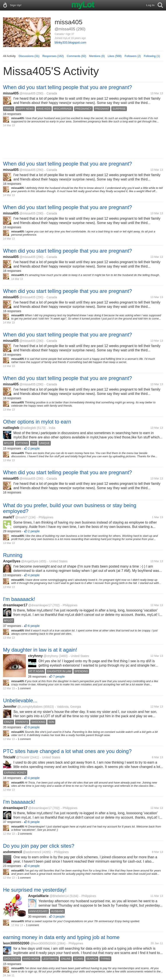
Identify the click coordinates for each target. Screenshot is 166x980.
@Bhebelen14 (59, 896)
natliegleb (11, 428)
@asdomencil (32, 852)
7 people (59, 677)
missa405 (11, 93)
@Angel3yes (30, 561)
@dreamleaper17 (40, 605)
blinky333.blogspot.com (70, 42)
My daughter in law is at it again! (40, 650)
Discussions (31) (29, 56)
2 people (34, 448)
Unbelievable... (20, 700)
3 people (59, 917)
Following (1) (152, 56)
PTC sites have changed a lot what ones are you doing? (67, 751)
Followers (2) (133, 56)
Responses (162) (53, 56)
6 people (34, 626)
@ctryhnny (51, 656)
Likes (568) (115, 56)
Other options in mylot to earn (37, 422)
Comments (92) (77, 56)
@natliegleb (28, 428)
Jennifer (10, 707)
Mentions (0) (97, 56)
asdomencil (13, 852)
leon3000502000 (16, 943)
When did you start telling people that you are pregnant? (67, 87)
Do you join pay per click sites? (39, 846)
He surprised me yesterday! (35, 890)
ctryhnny (35, 656)
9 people (34, 727)
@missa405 (27, 93)
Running (13, 555)
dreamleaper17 (15, 605)
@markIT (21, 517)
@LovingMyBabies (30, 707)
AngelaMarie (38, 896)
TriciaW (9, 757)
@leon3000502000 (43, 943)
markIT (9, 517)
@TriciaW (23, 757)
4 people (34, 575)
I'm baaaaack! (19, 599)
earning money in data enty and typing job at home (61, 937)
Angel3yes (12, 561)
